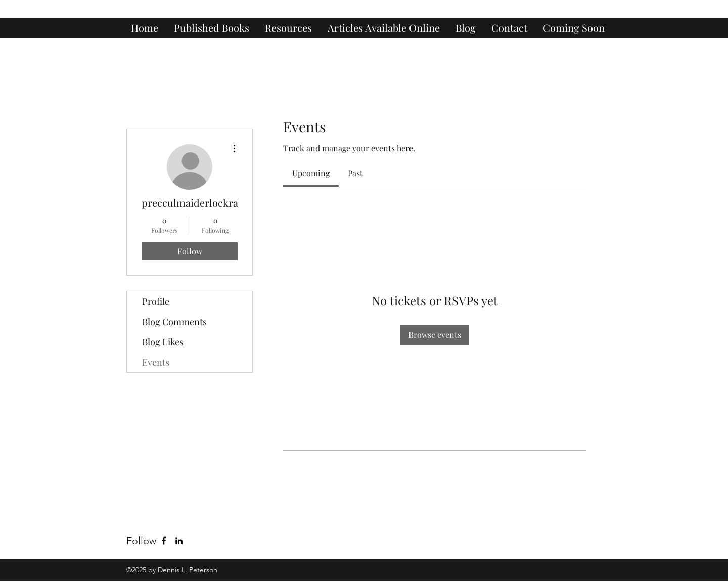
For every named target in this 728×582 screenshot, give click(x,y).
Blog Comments (174, 322)
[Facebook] (164, 541)
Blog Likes (163, 342)
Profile (156, 301)
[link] (311, 173)
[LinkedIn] (179, 541)
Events (156, 362)
